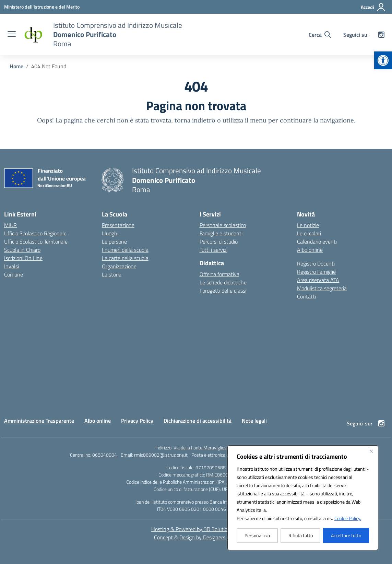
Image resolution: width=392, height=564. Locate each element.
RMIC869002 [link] (220, 475)
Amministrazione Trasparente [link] (39, 421)
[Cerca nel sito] (320, 35)
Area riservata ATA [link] (318, 280)
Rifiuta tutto (301, 535)
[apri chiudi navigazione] (12, 35)
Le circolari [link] (309, 233)
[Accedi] (373, 7)
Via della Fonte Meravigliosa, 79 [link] (205, 448)
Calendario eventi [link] (317, 242)
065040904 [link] (105, 455)
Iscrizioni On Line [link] (23, 258)
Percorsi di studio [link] (219, 242)
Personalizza (257, 535)
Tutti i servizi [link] (213, 250)
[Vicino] (371, 451)
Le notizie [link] (308, 225)
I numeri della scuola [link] (125, 250)
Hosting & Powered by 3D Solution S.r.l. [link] (196, 529)
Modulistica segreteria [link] (322, 288)
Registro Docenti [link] (316, 263)
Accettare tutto (346, 535)
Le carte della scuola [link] (125, 258)
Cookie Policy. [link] (348, 518)
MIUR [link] (10, 225)
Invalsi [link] (11, 266)
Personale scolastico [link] (223, 225)
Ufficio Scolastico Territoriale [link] (36, 242)
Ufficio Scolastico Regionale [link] (35, 233)
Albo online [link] (310, 250)
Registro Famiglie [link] (316, 272)
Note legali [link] (254, 421)
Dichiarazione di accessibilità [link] (198, 421)
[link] (383, 60)
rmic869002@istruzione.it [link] (161, 455)
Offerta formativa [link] (219, 274)
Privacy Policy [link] (137, 421)
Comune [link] (14, 274)
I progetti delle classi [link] (223, 291)
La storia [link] (112, 274)
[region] (303, 498)
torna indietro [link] (195, 120)
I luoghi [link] (110, 233)
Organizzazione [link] (119, 266)
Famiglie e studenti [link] (221, 233)
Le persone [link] (114, 242)
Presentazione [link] (118, 225)
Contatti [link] (306, 296)
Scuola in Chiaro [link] (22, 250)
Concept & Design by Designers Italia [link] (196, 537)
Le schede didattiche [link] (223, 282)
